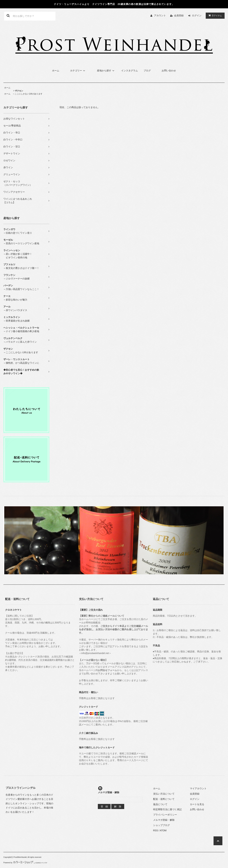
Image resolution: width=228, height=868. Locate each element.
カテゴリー (78, 71)
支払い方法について (164, 794)
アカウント (160, 15)
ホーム (56, 71)
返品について (160, 804)
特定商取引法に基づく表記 (167, 809)
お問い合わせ (169, 71)
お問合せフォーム (108, 670)
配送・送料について (164, 799)
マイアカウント (198, 788)
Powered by (25, 863)
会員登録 (179, 15)
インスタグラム (129, 71)
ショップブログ (161, 825)
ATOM (163, 830)
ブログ (147, 71)
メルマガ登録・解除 (164, 820)
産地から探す (106, 71)
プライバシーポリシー (165, 815)
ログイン (197, 15)
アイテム (214, 15)
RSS (156, 830)
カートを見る (197, 804)
